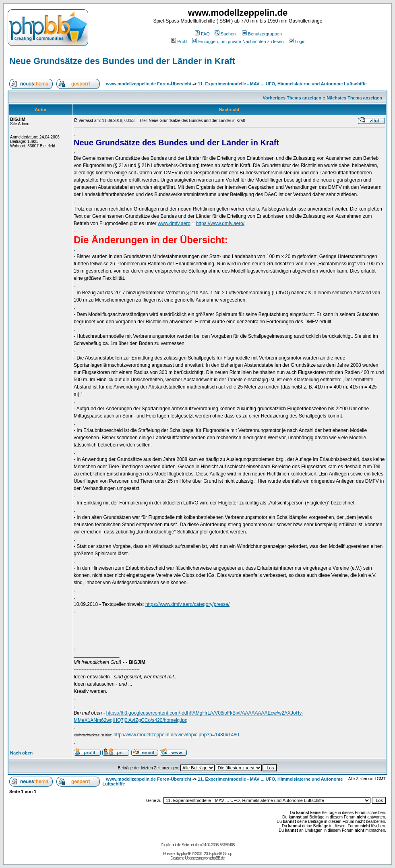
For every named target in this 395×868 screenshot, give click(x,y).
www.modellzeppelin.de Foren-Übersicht (149, 84)
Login (297, 41)
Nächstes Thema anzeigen (354, 98)
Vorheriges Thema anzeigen (292, 98)
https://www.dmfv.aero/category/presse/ (187, 604)
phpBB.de (217, 858)
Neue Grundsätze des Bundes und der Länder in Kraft (122, 61)
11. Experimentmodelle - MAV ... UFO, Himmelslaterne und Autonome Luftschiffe (282, 84)
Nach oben (21, 753)
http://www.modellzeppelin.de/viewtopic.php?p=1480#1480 (176, 735)
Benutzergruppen (262, 34)
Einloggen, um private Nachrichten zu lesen (238, 41)
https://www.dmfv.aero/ (220, 223)
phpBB (186, 854)
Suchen (225, 34)
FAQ (202, 34)
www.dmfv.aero (174, 223)
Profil (179, 41)
